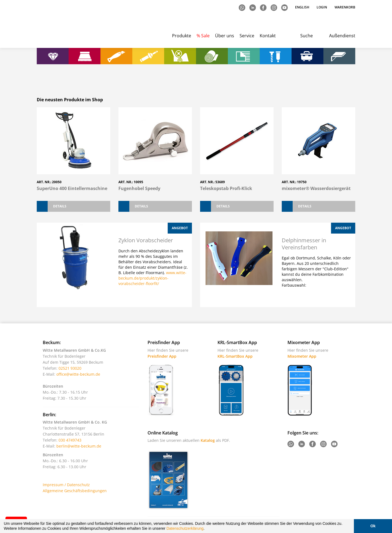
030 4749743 (70, 440)
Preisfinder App (162, 356)
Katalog (208, 440)
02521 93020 (70, 368)
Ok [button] (373, 526)
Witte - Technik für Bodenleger (59, 25)
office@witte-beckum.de (78, 374)
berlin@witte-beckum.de (79, 446)
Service (247, 36)
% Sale (203, 36)
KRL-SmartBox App (235, 356)
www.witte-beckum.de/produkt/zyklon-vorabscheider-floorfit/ (152, 278)
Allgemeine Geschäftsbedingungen (75, 491)
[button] (206, 529)
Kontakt (268, 36)
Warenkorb (345, 7)
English (303, 7)
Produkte (182, 36)
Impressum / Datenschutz (66, 485)
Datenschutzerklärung (185, 528)
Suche (307, 36)
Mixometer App (302, 356)
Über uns (225, 36)
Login (322, 7)
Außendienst (342, 36)
